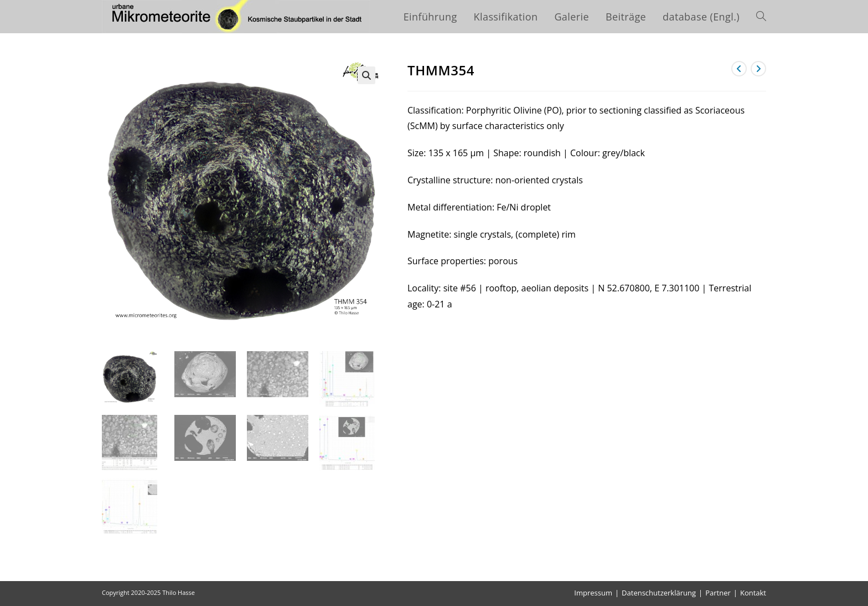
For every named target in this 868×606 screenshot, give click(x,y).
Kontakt (753, 593)
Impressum (593, 593)
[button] (366, 75)
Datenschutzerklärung (659, 593)
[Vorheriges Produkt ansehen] (739, 69)
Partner (718, 593)
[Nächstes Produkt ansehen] (758, 69)
